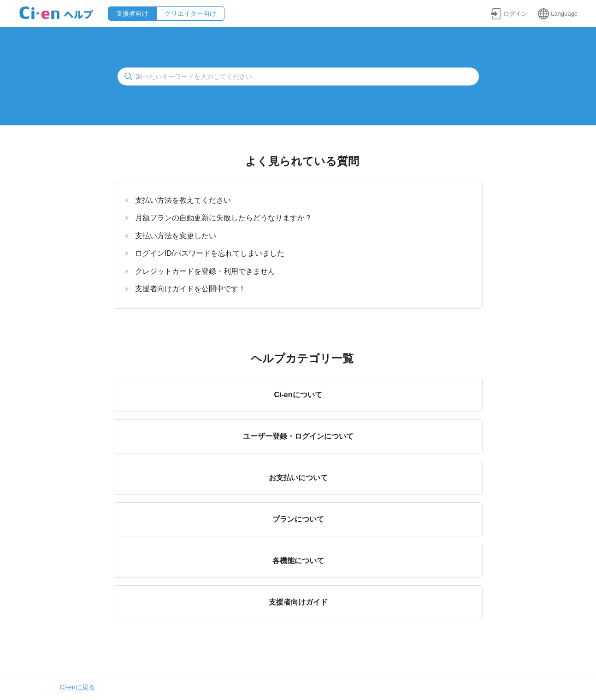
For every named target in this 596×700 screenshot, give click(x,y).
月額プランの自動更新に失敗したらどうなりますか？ (224, 218)
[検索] (298, 76)
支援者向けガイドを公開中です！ (190, 289)
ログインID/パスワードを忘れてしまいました (210, 253)
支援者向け (132, 13)
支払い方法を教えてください (183, 200)
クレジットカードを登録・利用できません (205, 271)
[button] (509, 14)
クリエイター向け (190, 13)
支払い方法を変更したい (176, 236)
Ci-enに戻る (77, 687)
